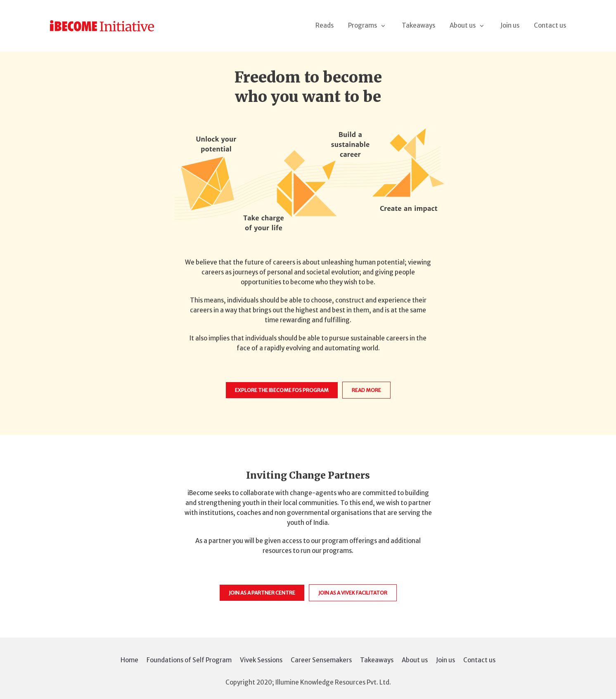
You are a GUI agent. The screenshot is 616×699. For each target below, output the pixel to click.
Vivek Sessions (261, 660)
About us (415, 660)
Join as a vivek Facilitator (353, 593)
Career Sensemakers (321, 660)
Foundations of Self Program (189, 660)
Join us (510, 25)
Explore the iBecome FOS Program (282, 390)
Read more (366, 390)
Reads (325, 25)
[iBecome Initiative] (102, 26)
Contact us (550, 25)
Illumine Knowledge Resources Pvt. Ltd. (333, 682)
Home (129, 660)
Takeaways (418, 25)
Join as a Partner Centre (262, 593)
